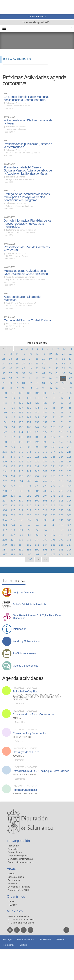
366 (45, 535)
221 (37, 457)
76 (64, 378)
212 (37, 452)
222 (45, 457)
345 (21, 525)
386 (61, 545)
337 (29, 520)
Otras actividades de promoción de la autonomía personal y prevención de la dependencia (37, 697)
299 (13, 500)
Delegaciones (15, 852)
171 (69, 427)
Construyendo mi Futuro (26, 752)
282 (21, 491)
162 (69, 422)
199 (5, 447)
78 (4, 383)
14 (17, 354)
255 (21, 476)
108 (69, 393)
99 (70, 388)
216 (69, 452)
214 (53, 452)
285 (45, 491)
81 (24, 383)
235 (5, 466)
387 (69, 545)
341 (61, 520)
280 (5, 491)
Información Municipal (19, 916)
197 (61, 442)
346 (29, 525)
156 (21, 422)
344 (13, 525)
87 (64, 383)
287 (61, 491)
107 (61, 393)
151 (53, 417)
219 (21, 457)
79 (10, 383)
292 (29, 496)
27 (30, 359)
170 (61, 427)
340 (53, 520)
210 (21, 452)
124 (53, 403)
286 (53, 491)
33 (70, 359)
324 (69, 510)
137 (13, 412)
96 (50, 388)
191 (13, 442)
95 (44, 388)
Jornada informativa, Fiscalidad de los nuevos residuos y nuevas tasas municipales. (28, 224)
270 (69, 481)
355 (29, 530)
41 (50, 363)
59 (24, 373)
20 (57, 354)
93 (30, 388)
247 (29, 471)
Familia (17, 718)
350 (61, 525)
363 (21, 535)
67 (4, 378)
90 (10, 388)
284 (37, 491)
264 (21, 481)
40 (44, 363)
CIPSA (11, 901)
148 (29, 417)
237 (21, 466)
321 (45, 510)
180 (69, 432)
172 (5, 432)
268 (53, 481)
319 (29, 510)
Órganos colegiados (18, 856)
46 (10, 368)
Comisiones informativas (20, 859)
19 (50, 354)
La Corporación (18, 841)
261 (69, 476)
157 (29, 422)
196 (53, 442)
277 (53, 486)
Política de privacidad (26, 939)
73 (44, 378)
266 (37, 481)
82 (30, 383)
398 (13, 554)
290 (13, 496)
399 (21, 554)
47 (17, 368)
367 (53, 535)
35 (10, 363)
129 (21, 408)
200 (13, 447)
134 (61, 408)
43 (64, 363)
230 (37, 461)
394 (53, 549)
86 (57, 383)
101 (13, 393)
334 (5, 520)
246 (21, 471)
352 (5, 530)
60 (30, 373)
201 (21, 447)
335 (13, 520)
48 (24, 368)
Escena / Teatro (22, 737)
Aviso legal (7, 939)
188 (61, 437)
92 (24, 388)
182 (13, 437)
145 (5, 417)
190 (5, 442)
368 (61, 535)
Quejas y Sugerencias (25, 666)
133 (53, 408)
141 (45, 412)
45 (4, 368)
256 (29, 476)
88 (70, 383)
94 (37, 388)
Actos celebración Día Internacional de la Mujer (28, 122)
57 (10, 373)
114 (45, 398)
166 (29, 427)
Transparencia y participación (37, 22)
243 (69, 466)
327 (21, 515)
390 (21, 549)
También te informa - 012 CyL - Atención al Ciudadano (37, 617)
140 (37, 412)
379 (5, 545)
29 (44, 359)
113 (37, 398)
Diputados (13, 849)
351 (69, 525)
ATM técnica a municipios (21, 919)
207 (69, 447)
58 (17, 373)
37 (24, 363)
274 (29, 486)
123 (45, 403)
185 (37, 437)
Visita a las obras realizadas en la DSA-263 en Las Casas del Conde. (26, 272)
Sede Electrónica (38, 17)
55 (70, 368)
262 (5, 481)
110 (13, 398)
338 (37, 520)
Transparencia (9, 945)
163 (5, 427)
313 (53, 505)
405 (69, 554)
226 (5, 461)
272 (13, 486)
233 (61, 461)
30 (50, 359)
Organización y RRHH (19, 890)
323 (61, 510)
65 (64, 373)
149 (37, 417)
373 (29, 540)
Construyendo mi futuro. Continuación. (33, 714)
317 (13, 510)
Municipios (15, 911)
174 (21, 432)
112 (29, 398)
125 (61, 403)
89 (4, 388)
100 (5, 393)
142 (53, 412)
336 (21, 520)
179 (61, 432)
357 (45, 530)
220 (29, 457)
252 (69, 471)
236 (13, 466)
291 (21, 496)
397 (5, 554)
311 (37, 505)
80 (17, 383)
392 (37, 549)
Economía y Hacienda (19, 887)
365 (37, 535)
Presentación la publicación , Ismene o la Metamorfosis (28, 145)
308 (13, 505)
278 (61, 486)
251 (61, 471)
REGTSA (13, 905)
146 (13, 417)
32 (64, 359)
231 (45, 461)
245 (13, 471)
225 (69, 457)
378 (69, 540)
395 (61, 549)
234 (69, 461)
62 (44, 373)
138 (21, 412)
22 (70, 354)
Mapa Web (61, 939)
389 (13, 549)
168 (45, 427)
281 (13, 491)
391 (29, 549)
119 (13, 403)
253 (5, 476)
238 (29, 466)
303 (45, 500)
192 (21, 442)
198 (69, 442)
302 (37, 500)
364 (29, 535)
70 (24, 378)
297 (69, 496)
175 (29, 432)
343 (5, 525)
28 (37, 359)
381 (21, 545)
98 (64, 388)
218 (13, 457)
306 (69, 500)
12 (4, 354)
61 (37, 373)
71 (30, 378)
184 (29, 437)
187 (53, 437)
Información (20, 629)
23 (4, 359)
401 (37, 554)
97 (57, 388)
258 (45, 476)
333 (69, 515)
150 (45, 417)
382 (29, 545)
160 (53, 422)
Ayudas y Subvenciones (27, 641)
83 (37, 383)
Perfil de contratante (24, 654)
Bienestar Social (16, 877)
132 (45, 408)
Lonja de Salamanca (25, 592)
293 (37, 496)
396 (69, 549)
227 (13, 461)
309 (21, 505)
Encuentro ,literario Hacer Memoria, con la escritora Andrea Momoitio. (26, 98)
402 (45, 554)
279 (69, 486)
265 (29, 481)
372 (21, 540)
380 (13, 545)
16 (30, 354)
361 (5, 535)
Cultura (11, 874)
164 (13, 427)
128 (13, 408)
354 (21, 530)
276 (45, 486)
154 (5, 422)
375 (45, 540)
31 (57, 359)
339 (45, 520)
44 (70, 363)
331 (53, 515)
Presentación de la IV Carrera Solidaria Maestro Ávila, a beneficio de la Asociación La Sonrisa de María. (28, 170)
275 (37, 486)
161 (61, 422)
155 (13, 422)
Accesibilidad (45, 939)
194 (37, 442)
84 (44, 383)
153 (69, 417)
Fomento (12, 883)
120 (21, 403)
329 (37, 515)
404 (61, 554)
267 (45, 481)
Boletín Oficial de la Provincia (30, 605)
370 (5, 540)
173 (13, 432)
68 (10, 378)
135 (69, 408)
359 (61, 530)
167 (37, 427)
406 (30, 559)
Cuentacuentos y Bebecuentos (30, 733)
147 (21, 417)
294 (45, 496)
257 (37, 476)
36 (17, 363)
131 (37, 408)
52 (50, 368)
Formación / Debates (25, 794)
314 (61, 505)
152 (61, 417)
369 (69, 535)
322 (53, 510)
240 (45, 466)
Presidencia (14, 880)
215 (61, 452)
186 (45, 437)
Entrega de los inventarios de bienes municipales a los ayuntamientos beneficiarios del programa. (27, 197)
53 (57, 368)
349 (53, 525)
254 (13, 476)
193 (29, 442)
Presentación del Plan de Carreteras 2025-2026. (27, 249)
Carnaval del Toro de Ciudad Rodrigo (27, 320)
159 (45, 422)
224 (61, 457)
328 (29, 515)
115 (53, 398)
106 (53, 393)
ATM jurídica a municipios (21, 923)
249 (45, 471)
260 (61, 476)
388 (5, 549)
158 (37, 422)
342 (69, 520)
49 (30, 368)
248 (37, 471)
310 (29, 505)
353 (13, 530)
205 (53, 447)
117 (69, 398)
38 (30, 363)
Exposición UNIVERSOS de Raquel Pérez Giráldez (41, 771)
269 (61, 481)
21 (64, 354)
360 (69, 530)
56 (4, 373)
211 (29, 452)
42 (57, 363)
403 (53, 554)
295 (53, 496)
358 (53, 530)
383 (37, 545)
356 (37, 530)
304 (53, 500)
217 (5, 457)
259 (53, 476)
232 (53, 461)
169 (53, 427)
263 (13, 481)
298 (5, 500)
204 (45, 447)
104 (37, 393)
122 (37, 403)
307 (5, 505)
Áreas (11, 869)
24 (10, 359)
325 (5, 515)
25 (17, 359)
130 (29, 408)
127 (5, 408)
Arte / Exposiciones (24, 775)
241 (53, 466)
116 (61, 398)
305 (61, 500)
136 (5, 412)
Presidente (13, 846)
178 (53, 432)
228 (21, 461)
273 (21, 486)
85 (50, 383)
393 (45, 549)
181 (5, 437)
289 (5, 496)
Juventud (18, 756)
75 (57, 378)
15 (24, 354)
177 (45, 432)
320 (37, 510)
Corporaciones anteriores (21, 862)
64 (57, 373)
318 (21, 510)
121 (29, 403)
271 (5, 486)
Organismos (16, 896)
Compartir (4, 570)
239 (37, 466)
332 (61, 515)
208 (5, 452)
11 (71, 349)
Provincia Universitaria (25, 790)
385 (53, 545)
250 (53, 471)
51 (44, 368)
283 (29, 491)
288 (69, 491)
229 (29, 461)
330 (45, 515)
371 (13, 540)
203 (37, 447)
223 (53, 457)
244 (5, 471)
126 (69, 403)
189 (69, 437)
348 (45, 525)
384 (45, 545)
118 (5, 403)
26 (24, 359)
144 (69, 412)
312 (45, 505)
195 (45, 442)
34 (4, 363)
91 (17, 388)
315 (69, 505)
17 (37, 354)
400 (29, 554)
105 (45, 393)
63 (50, 373)
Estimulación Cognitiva (25, 692)
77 (70, 378)
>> (45, 559)
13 (10, 354)
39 (37, 363)
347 (37, 525)
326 (13, 515)
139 (29, 412)
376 (53, 540)
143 (61, 412)
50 (37, 368)
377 (61, 540)
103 (29, 393)
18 (44, 354)
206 (61, 447)
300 (21, 500)
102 (21, 393)
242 (61, 466)
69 (17, 378)
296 (61, 496)
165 (21, 427)
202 (29, 447)
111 (21, 398)
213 (45, 452)
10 (64, 349)
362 (13, 535)
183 (21, 437)
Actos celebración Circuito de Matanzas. (22, 298)
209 (13, 452)
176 (37, 432)
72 (37, 378)
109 (5, 398)
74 (50, 378)
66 (70, 373)
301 (29, 500)
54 (64, 368)
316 (5, 510)
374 (37, 540)
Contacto (23, 945)
